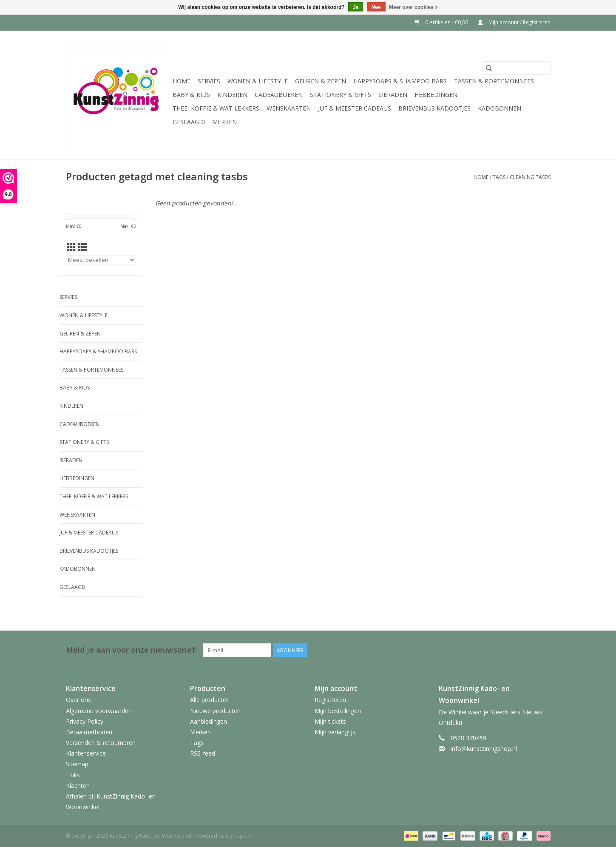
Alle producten (210, 700)
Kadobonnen (500, 108)
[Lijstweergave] (83, 247)
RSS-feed (203, 753)
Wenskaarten (289, 108)
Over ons (78, 700)
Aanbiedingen (209, 721)
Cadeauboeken (279, 95)
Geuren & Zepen (321, 81)
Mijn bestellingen (338, 711)
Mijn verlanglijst (336, 732)
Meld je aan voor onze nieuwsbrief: (131, 650)
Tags (499, 177)
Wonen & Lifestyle (258, 81)
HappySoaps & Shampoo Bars (400, 81)
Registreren (330, 700)
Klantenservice (86, 753)
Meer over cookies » (413, 7)
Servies (209, 81)
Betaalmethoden (89, 732)
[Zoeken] (517, 68)
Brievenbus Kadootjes (434, 108)
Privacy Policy (85, 721)
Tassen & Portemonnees (494, 81)
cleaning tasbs (530, 177)
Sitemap (77, 764)
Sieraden (393, 95)
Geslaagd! (189, 122)
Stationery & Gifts (341, 95)
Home (182, 81)
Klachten (78, 786)
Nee (376, 7)
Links (73, 775)
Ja (356, 7)
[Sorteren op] (101, 260)
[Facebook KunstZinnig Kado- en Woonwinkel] (544, 650)
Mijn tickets (330, 721)
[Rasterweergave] (72, 247)
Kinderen (232, 95)
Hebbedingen (436, 95)
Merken (224, 122)
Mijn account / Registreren (514, 22)
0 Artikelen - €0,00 (442, 22)
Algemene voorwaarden (99, 711)
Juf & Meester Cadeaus (355, 108)
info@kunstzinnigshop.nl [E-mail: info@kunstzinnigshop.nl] (484, 749)
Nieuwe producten (215, 711)
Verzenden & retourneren (101, 743)
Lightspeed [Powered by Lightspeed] (239, 836)
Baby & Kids (191, 95)
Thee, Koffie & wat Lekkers (216, 108)
